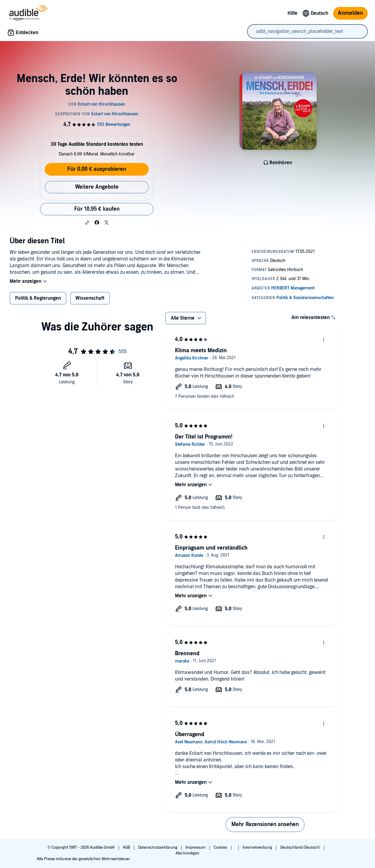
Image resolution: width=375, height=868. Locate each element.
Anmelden (350, 13)
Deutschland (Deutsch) (301, 847)
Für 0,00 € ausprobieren (97, 169)
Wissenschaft (90, 298)
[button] (87, 223)
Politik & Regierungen (38, 298)
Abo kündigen (188, 853)
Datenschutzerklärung (158, 847)
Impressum (196, 847)
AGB (127, 847)
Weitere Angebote (97, 187)
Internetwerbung (258, 847)
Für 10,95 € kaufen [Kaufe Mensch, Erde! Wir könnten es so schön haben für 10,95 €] (97, 209)
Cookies (221, 847)
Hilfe (292, 13)
